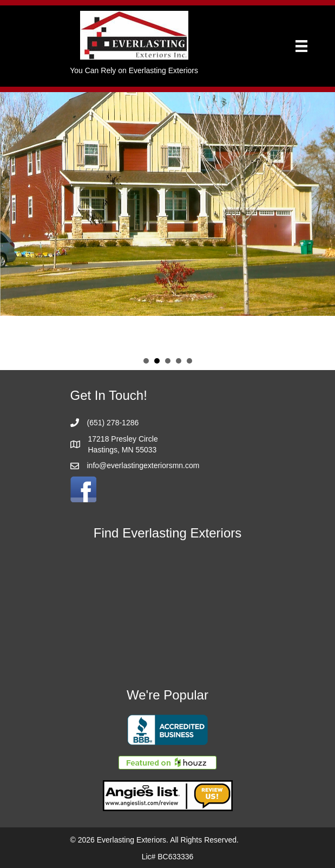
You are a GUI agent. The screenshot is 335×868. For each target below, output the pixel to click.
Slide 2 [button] (157, 361)
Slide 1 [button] (146, 361)
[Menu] (301, 46)
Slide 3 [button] (168, 361)
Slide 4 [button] (179, 361)
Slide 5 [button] (189, 361)
